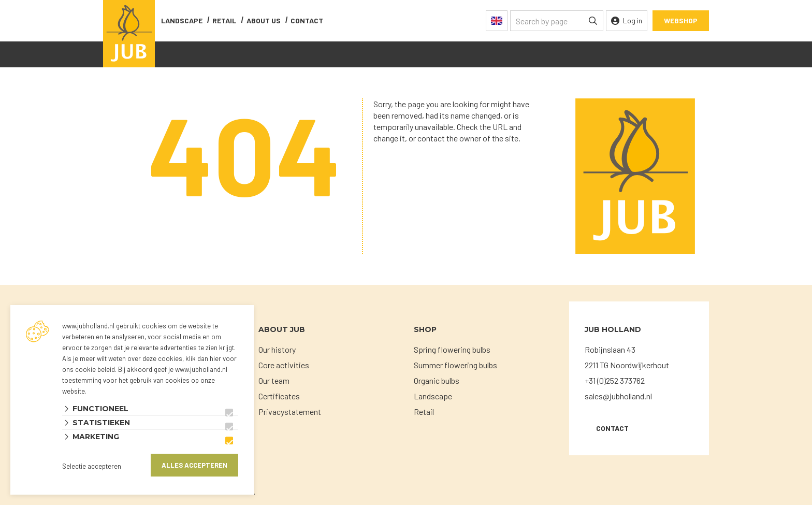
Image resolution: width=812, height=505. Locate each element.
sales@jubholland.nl (618, 396)
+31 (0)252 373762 (615, 380)
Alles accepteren (194, 465)
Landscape (182, 20)
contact (307, 20)
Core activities (284, 365)
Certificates (279, 396)
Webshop (681, 20)
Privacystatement (290, 412)
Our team (274, 380)
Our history (277, 349)
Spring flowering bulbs (452, 349)
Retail (224, 20)
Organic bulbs (437, 380)
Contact (612, 428)
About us (264, 20)
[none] (593, 21)
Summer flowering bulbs (455, 365)
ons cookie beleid (89, 369)
